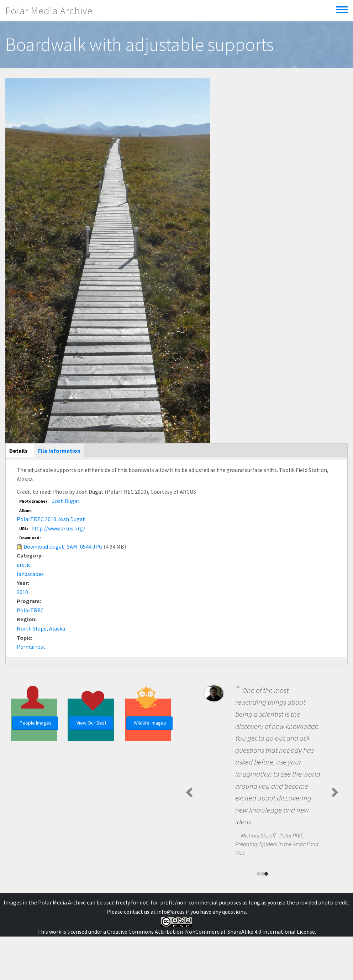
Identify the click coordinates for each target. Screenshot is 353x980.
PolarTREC (30, 610)
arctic (24, 565)
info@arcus (171, 912)
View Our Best (91, 723)
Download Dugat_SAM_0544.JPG (63, 546)
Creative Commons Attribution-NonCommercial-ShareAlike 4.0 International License (211, 932)
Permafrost (31, 647)
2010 (22, 592)
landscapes (30, 574)
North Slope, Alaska (41, 628)
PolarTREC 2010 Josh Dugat (51, 519)
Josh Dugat (66, 501)
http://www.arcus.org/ (58, 528)
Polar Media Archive (49, 11)
